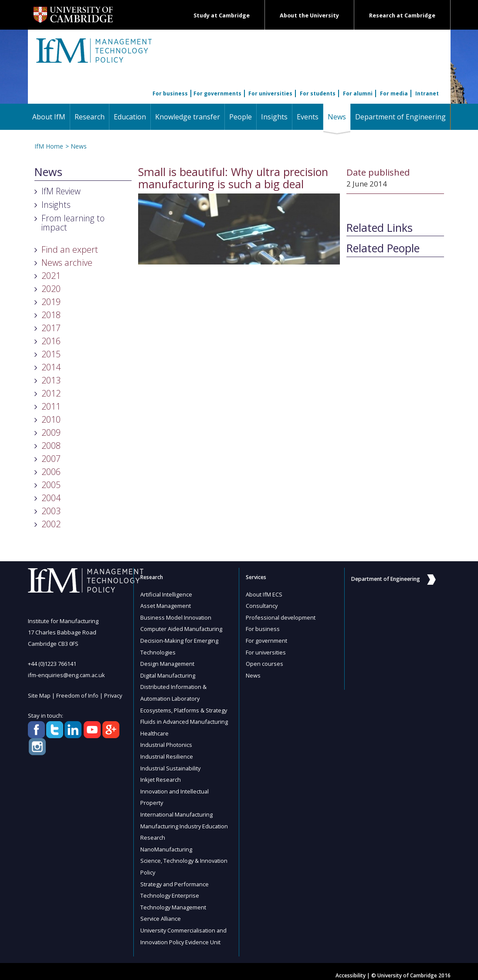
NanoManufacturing (167, 844)
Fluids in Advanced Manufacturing (185, 719)
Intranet (427, 93)
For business (170, 93)
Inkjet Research (161, 776)
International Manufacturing (177, 810)
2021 (51, 276)
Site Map (39, 695)
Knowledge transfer (188, 117)
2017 (51, 328)
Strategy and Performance (175, 878)
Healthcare (155, 730)
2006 (51, 472)
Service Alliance (161, 912)
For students (318, 93)
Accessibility (351, 968)
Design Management (168, 662)
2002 (51, 524)
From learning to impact (73, 223)
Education (130, 117)
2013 (51, 380)
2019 (51, 302)
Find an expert (70, 249)
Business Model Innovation (176, 617)
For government (267, 640)
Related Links (380, 228)
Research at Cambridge (402, 15)
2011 (51, 406)
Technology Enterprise (170, 889)
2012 (51, 393)
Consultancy (262, 606)
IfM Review (61, 191)
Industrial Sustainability (171, 764)
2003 (51, 511)
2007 (51, 459)
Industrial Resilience (167, 753)
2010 (51, 419)
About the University (309, 15)
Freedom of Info (78, 695)
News (339, 117)
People (241, 117)
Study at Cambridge (222, 15)
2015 (51, 354)
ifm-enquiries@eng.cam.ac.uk (67, 675)
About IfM (49, 117)
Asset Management (166, 606)
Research (90, 117)
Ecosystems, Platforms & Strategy (185, 708)
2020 (51, 289)
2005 (51, 485)
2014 (51, 367)
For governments (217, 93)
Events (308, 117)
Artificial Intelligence (166, 594)
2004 (51, 498)
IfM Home (49, 146)
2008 (51, 446)
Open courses (264, 662)
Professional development (281, 617)
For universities (270, 93)
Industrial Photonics (166, 742)
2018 (51, 315)
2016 (51, 341)
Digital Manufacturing (168, 674)
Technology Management (174, 900)
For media (394, 93)
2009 (51, 432)
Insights (274, 117)
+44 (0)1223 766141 (52, 664)
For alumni (358, 93)
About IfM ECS (264, 594)
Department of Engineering (400, 117)
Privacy (114, 695)
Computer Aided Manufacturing (182, 628)
